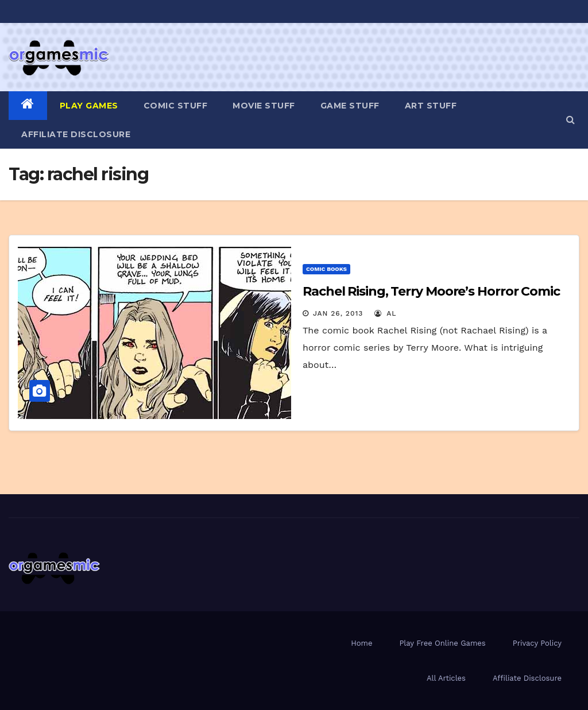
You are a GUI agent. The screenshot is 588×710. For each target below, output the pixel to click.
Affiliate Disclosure (76, 134)
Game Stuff (350, 106)
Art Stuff (431, 106)
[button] (570, 120)
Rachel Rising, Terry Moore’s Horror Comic (431, 291)
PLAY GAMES (89, 106)
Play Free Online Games (442, 643)
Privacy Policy (537, 643)
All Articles (446, 678)
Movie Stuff (264, 106)
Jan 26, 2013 (338, 313)
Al (386, 313)
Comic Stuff (176, 106)
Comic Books (326, 269)
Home (361, 643)
